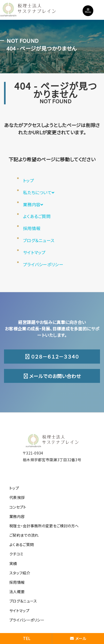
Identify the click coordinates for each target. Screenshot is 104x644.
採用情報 (32, 228)
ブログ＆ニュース (39, 240)
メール (78, 638)
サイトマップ (34, 252)
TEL (27, 638)
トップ (28, 180)
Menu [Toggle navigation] (88, 11)
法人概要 (17, 592)
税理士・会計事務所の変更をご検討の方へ (44, 526)
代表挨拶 (17, 497)
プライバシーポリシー (43, 264)
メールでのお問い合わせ (52, 376)
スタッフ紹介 (20, 573)
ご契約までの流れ (24, 535)
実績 (13, 563)
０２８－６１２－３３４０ (52, 356)
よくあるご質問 (37, 216)
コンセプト (18, 507)
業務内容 (33, 204)
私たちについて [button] (39, 192)
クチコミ (16, 554)
